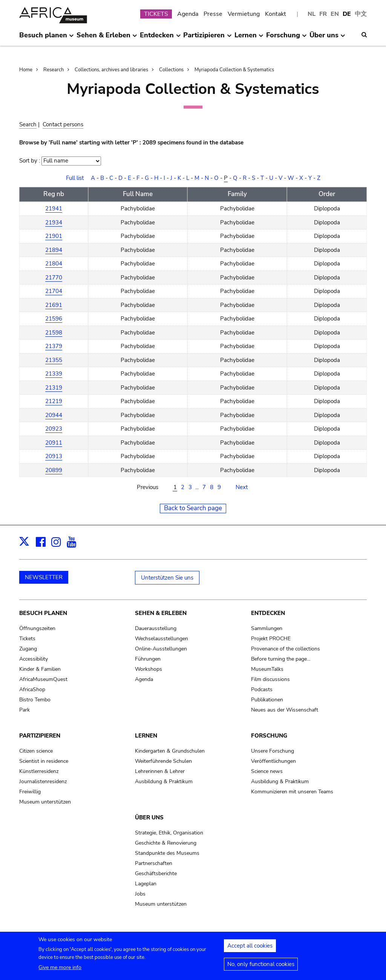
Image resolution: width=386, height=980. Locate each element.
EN (335, 14)
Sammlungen (267, 628)
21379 (54, 346)
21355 (54, 360)
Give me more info (60, 970)
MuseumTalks (267, 669)
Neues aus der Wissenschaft (285, 710)
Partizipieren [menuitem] (207, 38)
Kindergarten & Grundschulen (170, 751)
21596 (54, 319)
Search (28, 124)
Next (242, 487)
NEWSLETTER (44, 577)
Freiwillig (30, 792)
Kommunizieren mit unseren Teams (292, 792)
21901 (54, 236)
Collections (171, 70)
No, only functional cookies (261, 967)
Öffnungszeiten (37, 628)
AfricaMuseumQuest (43, 679)
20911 (54, 443)
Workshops (149, 669)
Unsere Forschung (273, 751)
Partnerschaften (154, 863)
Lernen (146, 736)
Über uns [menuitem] (327, 38)
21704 (54, 291)
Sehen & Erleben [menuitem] (107, 38)
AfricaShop (32, 689)
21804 (54, 264)
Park (25, 710)
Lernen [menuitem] (249, 38)
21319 (54, 388)
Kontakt (276, 14)
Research (54, 70)
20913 (54, 456)
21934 (54, 222)
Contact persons (63, 124)
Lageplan (146, 884)
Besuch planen (43, 613)
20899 (54, 470)
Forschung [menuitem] (286, 38)
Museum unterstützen (45, 802)
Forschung (269, 736)
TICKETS (156, 14)
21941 (54, 209)
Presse (213, 14)
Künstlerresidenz (39, 771)
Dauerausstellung (156, 628)
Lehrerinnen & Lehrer (160, 771)
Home (26, 70)
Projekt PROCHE (271, 639)
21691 (54, 305)
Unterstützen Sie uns (167, 578)
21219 (54, 401)
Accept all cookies (250, 949)
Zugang (28, 649)
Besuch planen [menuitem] (47, 38)
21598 (54, 333)
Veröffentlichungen (273, 761)
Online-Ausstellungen (161, 649)
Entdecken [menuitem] (160, 38)
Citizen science (36, 751)
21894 (54, 250)
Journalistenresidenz (43, 781)
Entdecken (268, 613)
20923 (54, 429)
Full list (75, 178)
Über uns (149, 817)
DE (347, 14)
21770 (54, 278)
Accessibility (34, 659)
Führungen (148, 659)
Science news (267, 771)
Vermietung (244, 14)
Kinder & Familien (40, 669)
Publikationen (267, 700)
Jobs (140, 894)
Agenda (188, 14)
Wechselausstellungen (162, 639)
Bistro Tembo (35, 700)
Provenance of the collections (286, 649)
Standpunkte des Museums (167, 853)
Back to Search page (193, 508)
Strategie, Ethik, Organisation (169, 833)
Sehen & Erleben (161, 613)
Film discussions (270, 679)
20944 (54, 415)
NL (312, 14)
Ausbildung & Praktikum (164, 781)
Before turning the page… (281, 659)
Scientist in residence (44, 761)
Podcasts (262, 689)
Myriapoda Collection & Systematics (234, 70)
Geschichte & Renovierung (166, 843)
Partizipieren (40, 736)
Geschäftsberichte (156, 873)
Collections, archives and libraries (111, 70)
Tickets (27, 639)
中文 (361, 14)
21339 (54, 374)
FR (323, 14)
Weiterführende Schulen (163, 761)
